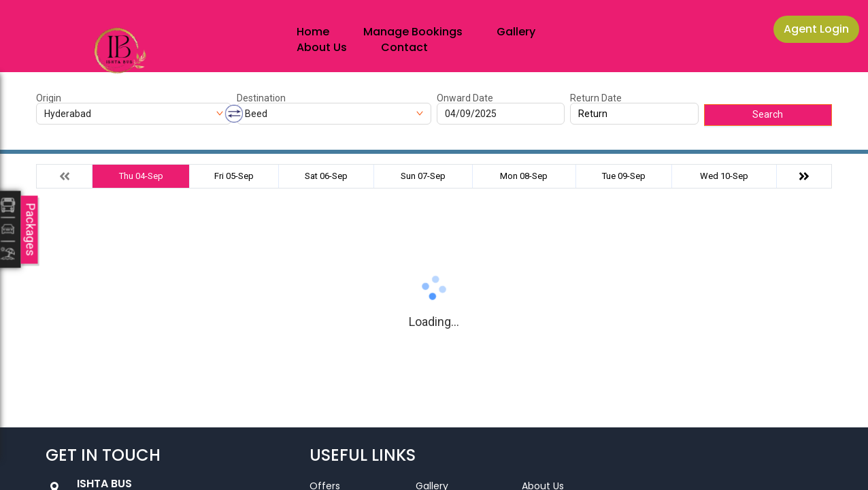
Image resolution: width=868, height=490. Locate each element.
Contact (404, 47)
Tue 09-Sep (624, 176)
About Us (322, 47)
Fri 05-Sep (234, 176)
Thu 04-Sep (141, 176)
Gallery (516, 32)
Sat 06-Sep (326, 176)
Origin (49, 98)
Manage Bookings (413, 32)
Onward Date (465, 98)
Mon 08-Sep (524, 176)
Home (313, 32)
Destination (261, 98)
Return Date (596, 98)
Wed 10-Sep (724, 176)
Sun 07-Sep (423, 176)
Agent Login (816, 29)
